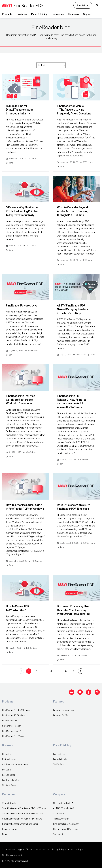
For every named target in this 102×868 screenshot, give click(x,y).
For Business (59, 754)
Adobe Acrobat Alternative (15, 765)
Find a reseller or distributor (66, 824)
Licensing (7, 754)
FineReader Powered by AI (22, 306)
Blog (4, 834)
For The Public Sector (12, 780)
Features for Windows (64, 710)
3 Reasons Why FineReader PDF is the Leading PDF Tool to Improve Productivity (23, 211)
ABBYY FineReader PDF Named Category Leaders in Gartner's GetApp (72, 309)
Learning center (10, 829)
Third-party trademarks (37, 850)
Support (57, 834)
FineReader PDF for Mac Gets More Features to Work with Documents (21, 400)
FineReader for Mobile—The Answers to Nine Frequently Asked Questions (74, 110)
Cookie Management (12, 855)
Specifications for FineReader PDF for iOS (22, 819)
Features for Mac (61, 715)
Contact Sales (9, 785)
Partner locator (9, 759)
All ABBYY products (63, 808)
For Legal (7, 770)
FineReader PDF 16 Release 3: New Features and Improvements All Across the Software (72, 402)
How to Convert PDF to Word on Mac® (18, 608)
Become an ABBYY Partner (66, 829)
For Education (9, 775)
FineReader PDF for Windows (16, 710)
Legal (20, 850)
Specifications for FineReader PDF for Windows (25, 808)
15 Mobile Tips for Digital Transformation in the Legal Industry (20, 110)
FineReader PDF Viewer (13, 736)
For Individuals (60, 759)
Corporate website (62, 803)
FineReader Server (11, 731)
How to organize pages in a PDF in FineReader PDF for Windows (25, 507)
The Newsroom (60, 819)
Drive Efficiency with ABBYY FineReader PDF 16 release (74, 507)
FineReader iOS (10, 721)
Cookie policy (75, 850)
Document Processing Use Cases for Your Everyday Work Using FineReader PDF (74, 610)
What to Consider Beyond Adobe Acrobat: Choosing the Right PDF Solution (73, 211)
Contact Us (8, 850)
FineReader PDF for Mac (14, 715)
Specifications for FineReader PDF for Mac (22, 814)
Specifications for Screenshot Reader (20, 824)
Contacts (58, 814)
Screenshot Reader (11, 726)
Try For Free (59, 765)
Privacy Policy (58, 850)
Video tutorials (9, 803)
